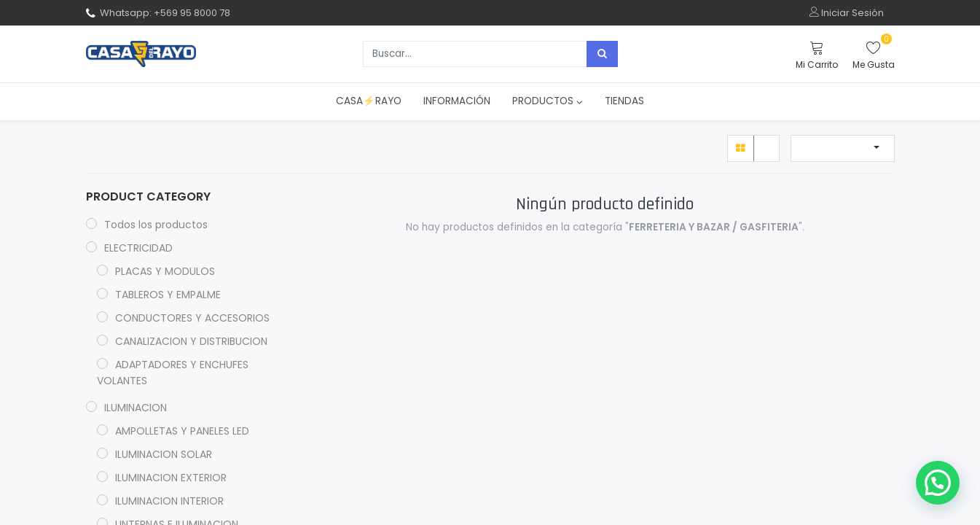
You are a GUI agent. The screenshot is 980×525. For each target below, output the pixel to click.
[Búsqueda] (602, 54)
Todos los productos (156, 225)
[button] (843, 148)
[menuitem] (369, 101)
